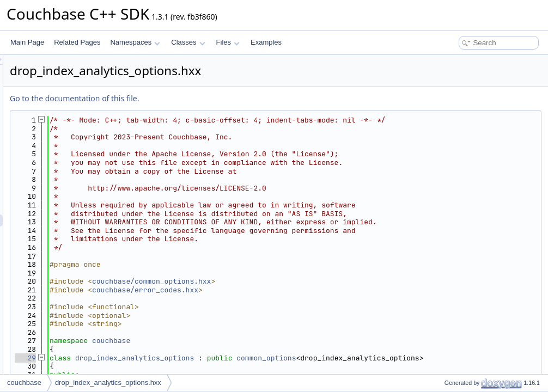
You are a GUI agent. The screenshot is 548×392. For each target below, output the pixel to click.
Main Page (27, 42)
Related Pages (77, 42)
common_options (402, 358)
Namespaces (135, 42)
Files (228, 42)
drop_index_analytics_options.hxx (108, 382)
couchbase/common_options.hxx (288, 281)
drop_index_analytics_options (271, 358)
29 (162, 358)
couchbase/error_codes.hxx (281, 290)
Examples (266, 42)
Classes (188, 42)
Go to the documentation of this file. (211, 98)
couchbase (247, 341)
